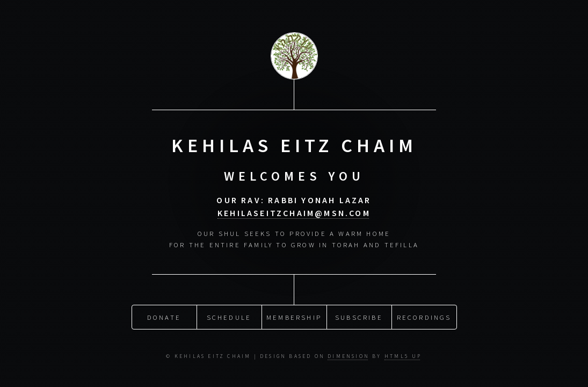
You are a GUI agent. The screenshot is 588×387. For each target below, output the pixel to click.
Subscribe (359, 317)
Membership (294, 317)
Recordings (424, 317)
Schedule (229, 317)
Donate (164, 317)
